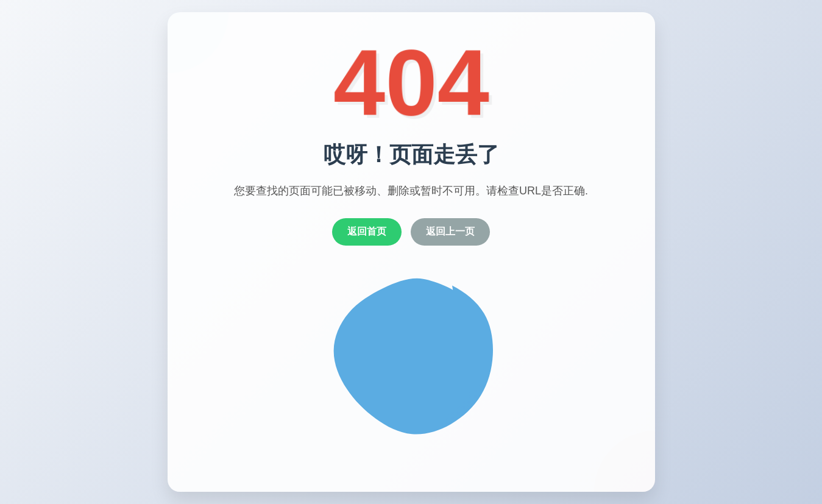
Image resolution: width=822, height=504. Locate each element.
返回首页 (367, 231)
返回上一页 (450, 231)
